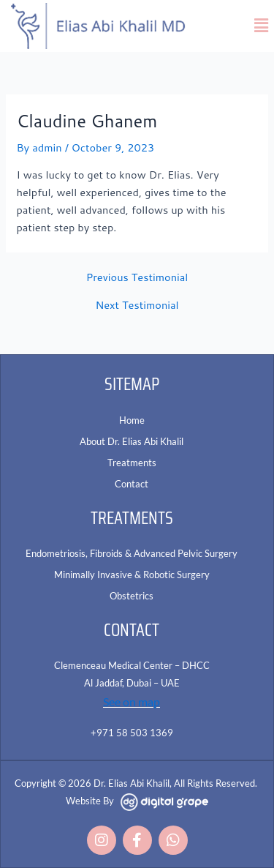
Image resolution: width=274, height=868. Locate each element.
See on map (132, 701)
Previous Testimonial (137, 278)
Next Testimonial (137, 306)
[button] (262, 26)
